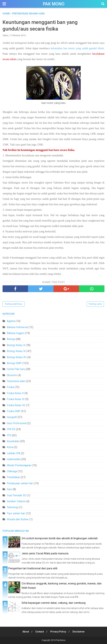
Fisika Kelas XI (16, 399)
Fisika (10, 387)
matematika (14, 459)
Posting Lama (95, 304)
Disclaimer (79, 632)
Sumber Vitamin (16, 501)
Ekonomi (12, 375)
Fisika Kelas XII (16, 405)
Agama (11, 321)
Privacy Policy (58, 632)
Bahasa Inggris (16, 333)
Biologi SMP (14, 363)
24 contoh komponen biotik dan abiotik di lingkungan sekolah (60, 538)
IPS (9, 435)
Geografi (12, 417)
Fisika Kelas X (15, 393)
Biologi (11, 339)
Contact (40, 632)
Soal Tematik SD (17, 495)
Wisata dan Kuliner (18, 519)
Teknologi (13, 507)
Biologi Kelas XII (17, 357)
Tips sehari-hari (16, 513)
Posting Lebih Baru (14, 304)
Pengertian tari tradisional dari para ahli (33, 568)
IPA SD (11, 429)
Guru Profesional (17, 423)
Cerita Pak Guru (16, 369)
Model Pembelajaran (19, 465)
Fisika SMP (14, 411)
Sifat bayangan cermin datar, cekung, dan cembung (54, 603)
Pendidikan (13, 477)
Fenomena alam (16, 381)
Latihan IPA (14, 453)
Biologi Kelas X (16, 345)
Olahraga (12, 471)
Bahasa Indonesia (17, 327)
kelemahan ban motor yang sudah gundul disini (77, 48)
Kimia (10, 447)
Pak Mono (54, 4)
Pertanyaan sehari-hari (20, 483)
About (26, 632)
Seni (9, 489)
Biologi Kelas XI (16, 351)
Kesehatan (13, 441)
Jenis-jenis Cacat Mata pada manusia (45, 553)
